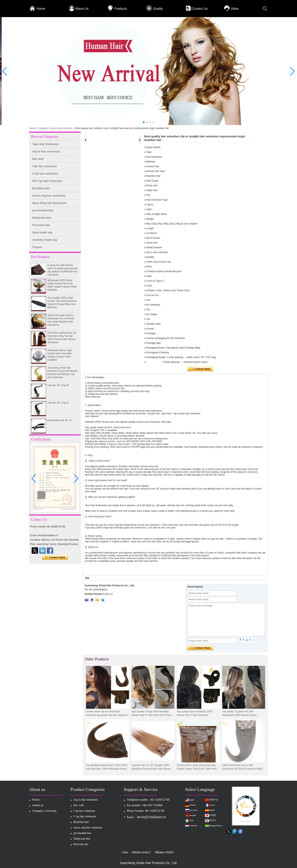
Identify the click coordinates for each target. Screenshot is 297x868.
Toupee (37, 247)
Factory (36, 800)
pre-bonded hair (43, 210)
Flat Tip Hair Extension (47, 181)
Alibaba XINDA (164, 852)
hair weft (38, 159)
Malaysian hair (42, 218)
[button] (144, 122)
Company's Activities (44, 811)
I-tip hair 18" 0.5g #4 (58, 390)
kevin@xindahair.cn (151, 817)
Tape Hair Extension (46, 144)
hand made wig (42, 232)
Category (43, 128)
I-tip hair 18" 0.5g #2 (58, 407)
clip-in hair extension (61, 128)
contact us (38, 806)
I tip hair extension (45, 166)
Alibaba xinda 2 (141, 852)
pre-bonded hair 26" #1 (60, 425)
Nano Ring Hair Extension (49, 203)
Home (41, 9)
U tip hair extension (45, 174)
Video (235, 9)
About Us (82, 9)
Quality (158, 9)
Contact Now (55, 557)
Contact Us (200, 9)
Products (121, 9)
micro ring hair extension (49, 196)
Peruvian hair (41, 225)
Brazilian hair (41, 188)
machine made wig (45, 240)
